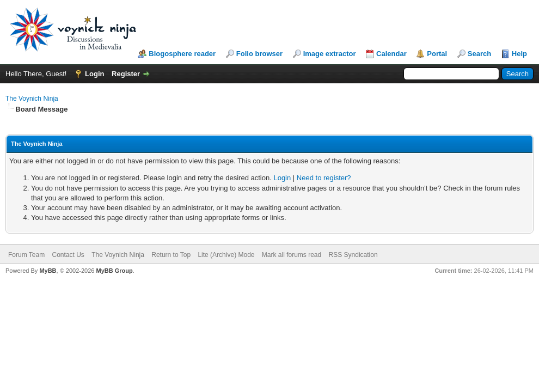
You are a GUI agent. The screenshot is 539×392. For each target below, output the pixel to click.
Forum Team (26, 255)
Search (479, 54)
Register (126, 74)
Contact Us (68, 255)
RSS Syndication (353, 255)
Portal (437, 54)
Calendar (391, 54)
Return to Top (171, 255)
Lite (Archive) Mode (226, 255)
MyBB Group (114, 271)
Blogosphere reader (182, 54)
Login (94, 74)
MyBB (48, 271)
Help (519, 54)
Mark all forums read (292, 255)
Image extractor (330, 54)
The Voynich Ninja (32, 99)
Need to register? (324, 178)
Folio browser (259, 54)
